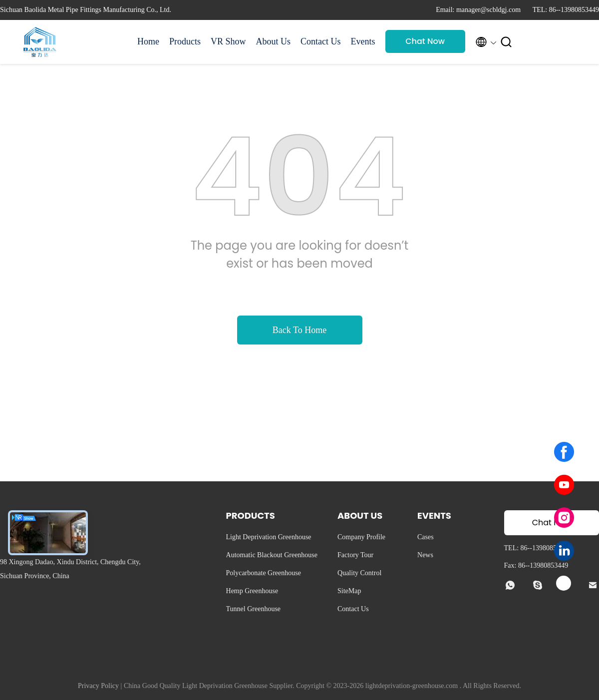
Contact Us (321, 41)
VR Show (228, 41)
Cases (426, 537)
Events (363, 41)
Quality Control (359, 573)
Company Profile (361, 537)
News (425, 555)
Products (185, 41)
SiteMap (349, 591)
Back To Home (299, 330)
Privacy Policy (98, 686)
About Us (274, 41)
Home (148, 41)
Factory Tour (355, 555)
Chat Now (425, 41)
